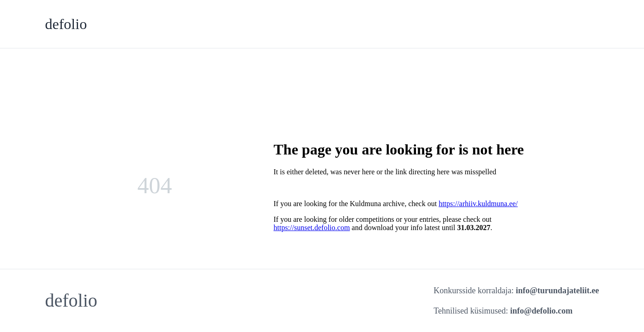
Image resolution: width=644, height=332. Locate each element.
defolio (66, 24)
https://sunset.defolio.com (312, 228)
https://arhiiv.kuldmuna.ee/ (478, 204)
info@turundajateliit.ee (557, 290)
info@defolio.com (541, 311)
